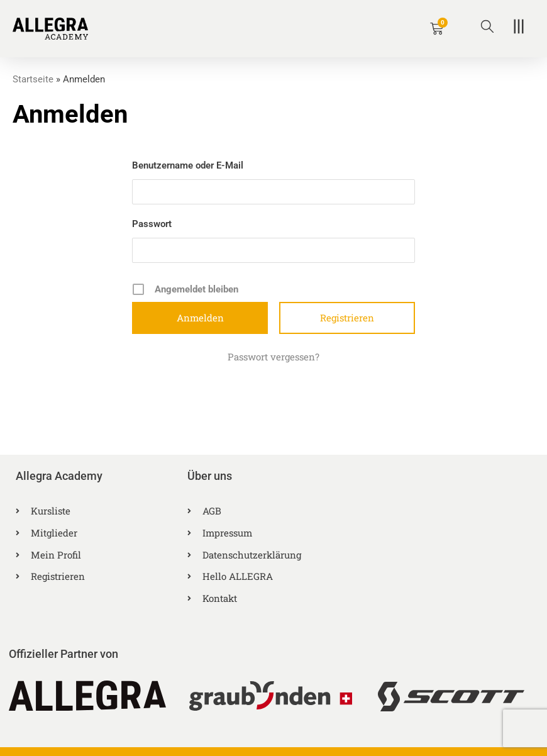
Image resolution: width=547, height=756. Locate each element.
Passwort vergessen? (273, 356)
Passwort (152, 223)
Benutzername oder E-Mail (188, 165)
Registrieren (347, 317)
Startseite (33, 79)
